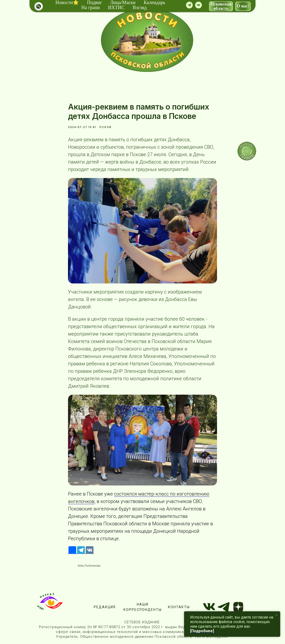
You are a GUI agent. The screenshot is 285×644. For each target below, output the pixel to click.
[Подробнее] (202, 631)
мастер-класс (153, 494)
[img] (147, 40)
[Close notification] (277, 615)
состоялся (126, 494)
